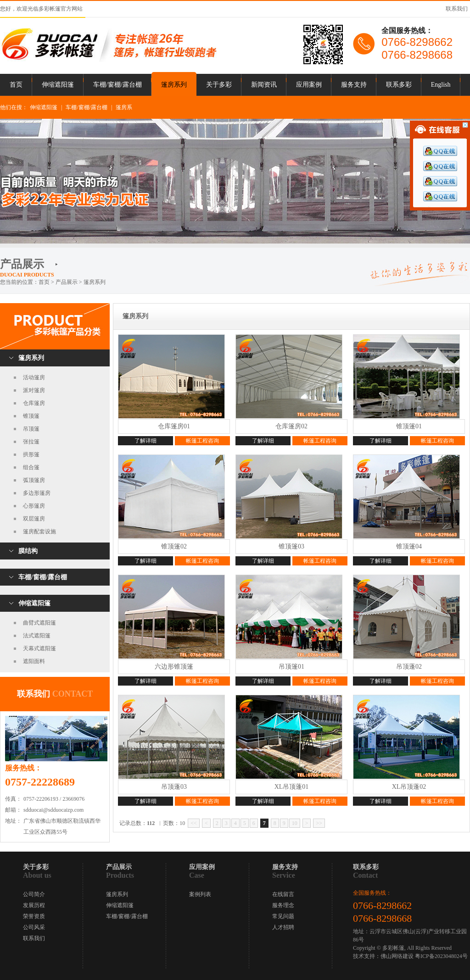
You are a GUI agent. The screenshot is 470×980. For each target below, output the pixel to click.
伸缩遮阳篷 (58, 85)
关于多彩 (219, 85)
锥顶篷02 (174, 546)
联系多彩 (399, 85)
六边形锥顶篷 (174, 667)
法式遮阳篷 (37, 636)
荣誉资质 (34, 916)
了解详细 (145, 441)
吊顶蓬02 (409, 667)
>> (319, 823)
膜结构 (28, 551)
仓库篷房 (34, 403)
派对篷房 (34, 390)
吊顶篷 (31, 429)
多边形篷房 (37, 493)
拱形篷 (31, 454)
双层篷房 (34, 519)
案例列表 (200, 894)
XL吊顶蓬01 (292, 787)
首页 (16, 85)
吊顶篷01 (291, 667)
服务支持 (354, 85)
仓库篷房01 (174, 426)
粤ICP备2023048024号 (441, 956)
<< (194, 823)
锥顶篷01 (409, 426)
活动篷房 (34, 377)
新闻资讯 (264, 85)
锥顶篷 (31, 416)
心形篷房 (34, 506)
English (441, 85)
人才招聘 (283, 927)
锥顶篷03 (291, 546)
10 (295, 823)
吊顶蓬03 (174, 787)
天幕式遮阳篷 (39, 648)
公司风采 (34, 927)
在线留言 (283, 894)
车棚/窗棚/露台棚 (117, 85)
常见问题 (283, 916)
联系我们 (457, 9)
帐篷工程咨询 (202, 441)
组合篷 (31, 467)
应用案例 (309, 85)
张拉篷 (31, 442)
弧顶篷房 (34, 480)
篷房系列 (174, 85)
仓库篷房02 (291, 426)
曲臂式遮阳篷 (39, 623)
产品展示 (67, 282)
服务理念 (283, 905)
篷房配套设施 (39, 532)
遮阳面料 (34, 661)
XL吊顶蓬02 (409, 787)
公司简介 (34, 894)
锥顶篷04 (409, 546)
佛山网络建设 (397, 956)
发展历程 (34, 905)
